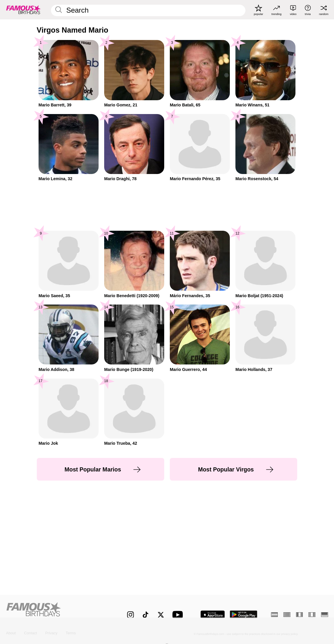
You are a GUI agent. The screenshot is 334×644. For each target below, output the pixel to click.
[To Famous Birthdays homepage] (23, 10)
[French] (300, 615)
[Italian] (312, 615)
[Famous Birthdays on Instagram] (131, 615)
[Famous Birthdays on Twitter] (161, 615)
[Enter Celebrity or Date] (148, 10)
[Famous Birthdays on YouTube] (179, 615)
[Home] (57, 611)
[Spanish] (275, 615)
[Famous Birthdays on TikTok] (146, 615)
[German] (325, 615)
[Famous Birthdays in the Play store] (244, 615)
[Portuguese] (287, 615)
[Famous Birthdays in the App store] (213, 615)
